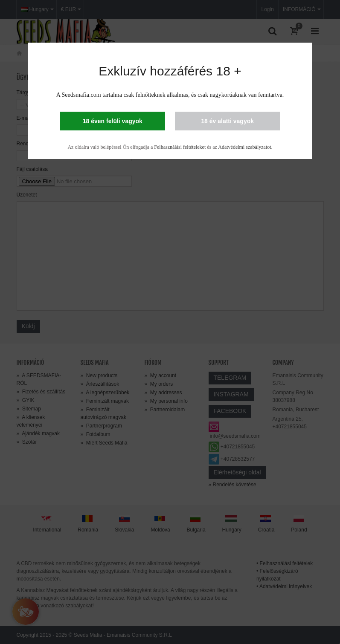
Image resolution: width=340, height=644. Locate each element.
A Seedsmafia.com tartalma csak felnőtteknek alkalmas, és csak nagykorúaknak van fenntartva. (170, 95)
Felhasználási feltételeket (180, 147)
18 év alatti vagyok (227, 121)
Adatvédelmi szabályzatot (244, 147)
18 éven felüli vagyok (113, 121)
